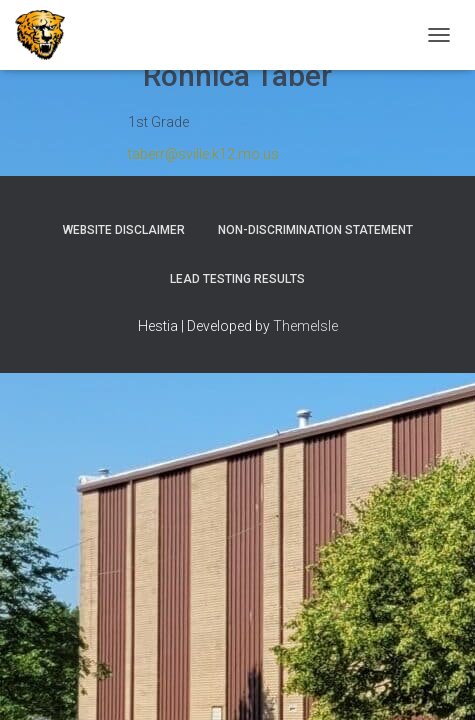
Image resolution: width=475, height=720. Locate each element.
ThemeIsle (305, 326)
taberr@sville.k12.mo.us (203, 154)
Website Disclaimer (124, 230)
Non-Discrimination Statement (315, 230)
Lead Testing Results (237, 279)
